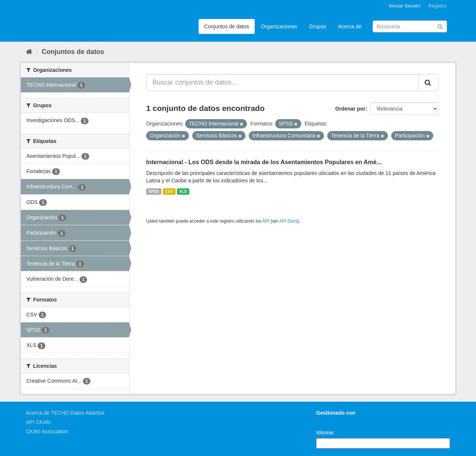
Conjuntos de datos (227, 26)
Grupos (318, 26)
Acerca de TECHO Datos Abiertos (65, 413)
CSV (169, 191)
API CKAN (38, 422)
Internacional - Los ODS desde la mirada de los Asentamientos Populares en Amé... (264, 162)
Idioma (324, 433)
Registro (437, 6)
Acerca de (350, 26)
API (266, 221)
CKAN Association (47, 431)
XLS (183, 191)
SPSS (154, 191)
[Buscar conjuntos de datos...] (282, 83)
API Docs (289, 221)
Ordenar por (350, 109)
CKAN (329, 421)
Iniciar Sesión (405, 6)
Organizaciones (279, 26)
